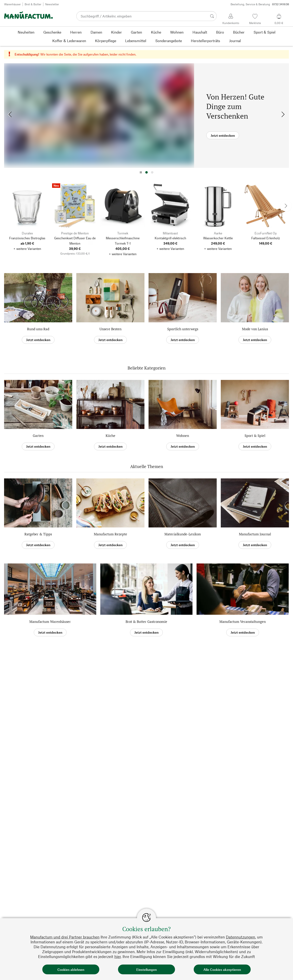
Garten (38, 436)
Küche (110, 436)
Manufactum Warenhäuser (50, 622)
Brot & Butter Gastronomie (146, 622)
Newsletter (52, 4)
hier (118, 956)
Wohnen (183, 436)
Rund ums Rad (38, 329)
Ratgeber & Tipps (38, 534)
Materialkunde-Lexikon (183, 534)
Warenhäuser (12, 4)
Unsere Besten (110, 329)
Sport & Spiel (255, 436)
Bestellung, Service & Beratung (260, 4)
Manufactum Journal (255, 534)
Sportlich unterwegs (183, 329)
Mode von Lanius (255, 329)
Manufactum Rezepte (110, 534)
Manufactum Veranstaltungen (243, 622)
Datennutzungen (241, 937)
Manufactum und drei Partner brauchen (65, 937)
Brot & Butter (33, 4)
